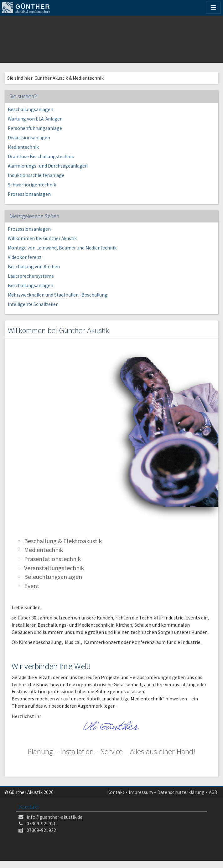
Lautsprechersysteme (31, 276)
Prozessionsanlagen (29, 194)
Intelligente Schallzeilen (33, 304)
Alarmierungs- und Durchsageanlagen (48, 166)
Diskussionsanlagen (29, 138)
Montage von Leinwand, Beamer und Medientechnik (62, 248)
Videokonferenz (25, 257)
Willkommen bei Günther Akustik (42, 238)
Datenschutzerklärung (181, 792)
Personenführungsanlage (35, 128)
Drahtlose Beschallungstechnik (41, 156)
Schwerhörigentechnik (32, 185)
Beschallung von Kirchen (34, 267)
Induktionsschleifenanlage (36, 175)
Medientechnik (23, 147)
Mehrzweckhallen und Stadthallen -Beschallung (58, 295)
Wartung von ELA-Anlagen (35, 119)
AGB (213, 792)
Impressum (141, 792)
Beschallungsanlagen (31, 109)
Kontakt (116, 792)
